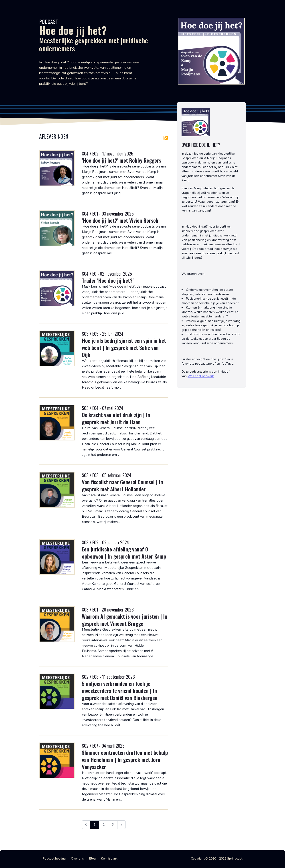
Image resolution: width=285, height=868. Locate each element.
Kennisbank (109, 859)
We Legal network (201, 376)
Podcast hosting (54, 859)
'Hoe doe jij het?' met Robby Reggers (121, 160)
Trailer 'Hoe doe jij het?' (108, 280)
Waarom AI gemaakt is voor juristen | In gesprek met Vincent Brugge (125, 620)
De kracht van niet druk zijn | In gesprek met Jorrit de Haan (116, 418)
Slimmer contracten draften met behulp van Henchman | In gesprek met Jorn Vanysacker (125, 759)
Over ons (77, 859)
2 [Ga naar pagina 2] (104, 825)
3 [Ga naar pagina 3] (113, 825)
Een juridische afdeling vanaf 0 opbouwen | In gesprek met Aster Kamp (124, 553)
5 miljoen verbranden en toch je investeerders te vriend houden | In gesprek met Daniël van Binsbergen (120, 690)
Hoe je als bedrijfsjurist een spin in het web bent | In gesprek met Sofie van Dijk (124, 347)
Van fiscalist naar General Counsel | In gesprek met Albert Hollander (122, 485)
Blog (92, 859)
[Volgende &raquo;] (121, 825)
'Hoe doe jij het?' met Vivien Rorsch (120, 220)
